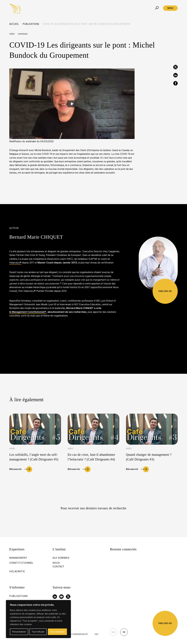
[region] (38, 619)
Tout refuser (38, 632)
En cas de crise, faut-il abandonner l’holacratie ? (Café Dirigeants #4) (92, 457)
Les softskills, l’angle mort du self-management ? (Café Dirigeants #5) (34, 457)
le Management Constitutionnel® (28, 312)
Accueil (14, 24)
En (114, 632)
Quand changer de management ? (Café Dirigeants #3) (149, 457)
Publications (31, 24)
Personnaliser (19, 632)
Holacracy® (15, 263)
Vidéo (12, 34)
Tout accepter (57, 632)
